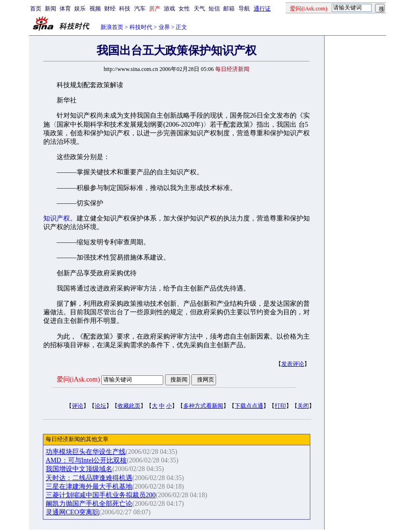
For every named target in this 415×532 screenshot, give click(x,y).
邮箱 (229, 9)
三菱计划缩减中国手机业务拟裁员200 (101, 495)
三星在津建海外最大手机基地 (89, 487)
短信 (214, 9)
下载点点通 (249, 406)
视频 (95, 9)
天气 (199, 9)
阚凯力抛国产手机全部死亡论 (89, 504)
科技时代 (141, 27)
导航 (244, 9)
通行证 (262, 9)
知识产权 (57, 218)
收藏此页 (129, 406)
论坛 (100, 406)
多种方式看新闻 (203, 406)
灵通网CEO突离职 (72, 512)
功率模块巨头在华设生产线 (86, 452)
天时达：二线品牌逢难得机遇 (89, 478)
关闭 (303, 406)
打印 (280, 406)
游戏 (169, 9)
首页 (36, 9)
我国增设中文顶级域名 (79, 469)
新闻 (50, 9)
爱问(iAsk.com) (78, 379)
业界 (164, 27)
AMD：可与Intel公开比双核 (86, 460)
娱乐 (80, 9)
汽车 (140, 9)
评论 (78, 406)
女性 (184, 9)
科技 (125, 9)
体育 (65, 9)
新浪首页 (112, 27)
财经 (110, 9)
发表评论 (293, 364)
